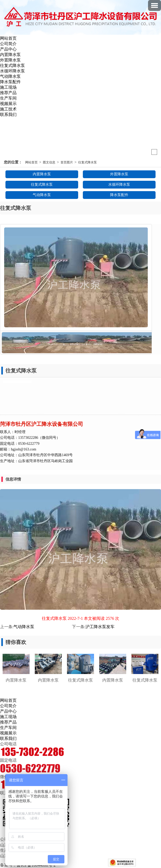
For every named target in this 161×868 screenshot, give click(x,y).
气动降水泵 (10, 76)
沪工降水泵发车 (100, 627)
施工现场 (8, 87)
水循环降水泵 (12, 71)
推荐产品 (8, 93)
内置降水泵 (10, 55)
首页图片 (67, 162)
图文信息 (49, 162)
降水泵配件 (10, 82)
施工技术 (8, 109)
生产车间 (8, 98)
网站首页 (8, 38)
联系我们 (8, 114)
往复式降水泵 (12, 65)
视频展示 (8, 104)
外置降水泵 (10, 60)
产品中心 (8, 49)
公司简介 (8, 44)
